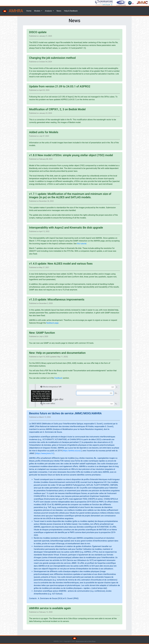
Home (29, 11)
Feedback (58, 378)
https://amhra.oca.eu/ (72, 451)
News (59, 11)
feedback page (52, 323)
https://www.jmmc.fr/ (45, 453)
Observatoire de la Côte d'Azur (86, 641)
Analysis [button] (49, 11)
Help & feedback (71, 11)
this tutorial (82, 244)
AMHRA (12, 11)
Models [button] (37, 11)
